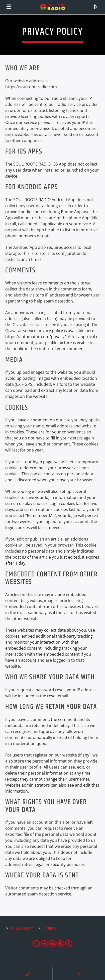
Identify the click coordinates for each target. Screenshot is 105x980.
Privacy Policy (22, 929)
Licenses (50, 929)
